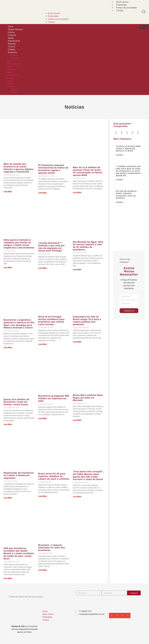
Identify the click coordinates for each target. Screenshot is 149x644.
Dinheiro (14, 55)
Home (11, 27)
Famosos (12, 35)
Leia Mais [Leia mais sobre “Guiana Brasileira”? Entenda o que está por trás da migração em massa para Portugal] (42, 268)
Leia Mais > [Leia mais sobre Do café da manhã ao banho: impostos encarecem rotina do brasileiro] (120, 202)
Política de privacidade (127, 8)
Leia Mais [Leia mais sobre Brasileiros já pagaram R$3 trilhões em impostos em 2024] (42, 418)
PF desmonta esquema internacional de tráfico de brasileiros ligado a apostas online (53, 169)
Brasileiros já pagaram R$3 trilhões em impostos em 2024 (54, 398)
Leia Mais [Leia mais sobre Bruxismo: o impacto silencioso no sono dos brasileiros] (42, 570)
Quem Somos (54, 13)
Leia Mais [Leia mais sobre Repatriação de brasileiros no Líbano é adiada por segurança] (8, 498)
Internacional (14, 41)
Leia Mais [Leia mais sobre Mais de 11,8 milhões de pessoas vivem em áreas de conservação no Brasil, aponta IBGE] (77, 193)
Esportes (12, 44)
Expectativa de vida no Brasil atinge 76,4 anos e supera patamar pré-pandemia (87, 321)
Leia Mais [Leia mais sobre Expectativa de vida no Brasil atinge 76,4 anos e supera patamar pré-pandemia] (77, 342)
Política (11, 32)
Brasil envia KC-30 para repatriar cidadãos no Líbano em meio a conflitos (54, 476)
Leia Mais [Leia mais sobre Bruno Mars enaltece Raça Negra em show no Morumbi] (77, 420)
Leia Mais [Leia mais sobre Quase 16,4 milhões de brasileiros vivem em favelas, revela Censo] (8, 424)
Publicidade (121, 5)
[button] (116, 133)
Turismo (11, 47)
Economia (12, 52)
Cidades (12, 49)
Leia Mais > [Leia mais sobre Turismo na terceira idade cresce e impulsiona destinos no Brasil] (120, 155)
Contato (120, 11)
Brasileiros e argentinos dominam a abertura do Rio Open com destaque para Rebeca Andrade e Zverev (19, 324)
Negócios (15, 58)
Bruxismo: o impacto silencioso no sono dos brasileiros (52, 548)
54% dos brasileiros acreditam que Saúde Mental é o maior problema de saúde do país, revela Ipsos (19, 553)
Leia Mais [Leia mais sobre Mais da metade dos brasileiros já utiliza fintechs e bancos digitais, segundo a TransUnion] (8, 192)
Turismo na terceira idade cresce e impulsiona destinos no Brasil (128, 148)
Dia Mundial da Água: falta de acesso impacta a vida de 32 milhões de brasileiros (88, 246)
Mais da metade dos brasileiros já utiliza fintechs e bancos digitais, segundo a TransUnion (19, 168)
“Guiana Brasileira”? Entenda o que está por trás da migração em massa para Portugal (51, 247)
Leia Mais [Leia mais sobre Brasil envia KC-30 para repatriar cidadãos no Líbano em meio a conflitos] (42, 496)
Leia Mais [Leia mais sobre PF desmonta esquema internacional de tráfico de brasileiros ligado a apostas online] (42, 193)
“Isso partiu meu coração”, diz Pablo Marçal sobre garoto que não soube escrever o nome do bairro (88, 475)
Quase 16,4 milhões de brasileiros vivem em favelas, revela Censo (17, 402)
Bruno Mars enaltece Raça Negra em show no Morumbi (88, 398)
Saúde (11, 38)
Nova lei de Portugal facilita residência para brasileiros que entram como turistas (51, 321)
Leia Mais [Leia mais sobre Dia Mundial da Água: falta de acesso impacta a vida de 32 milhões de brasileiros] (77, 270)
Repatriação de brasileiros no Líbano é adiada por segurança (19, 475)
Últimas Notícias (15, 29)
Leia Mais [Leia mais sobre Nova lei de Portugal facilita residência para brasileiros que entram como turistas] (42, 344)
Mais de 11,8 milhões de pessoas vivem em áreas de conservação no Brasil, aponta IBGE (88, 171)
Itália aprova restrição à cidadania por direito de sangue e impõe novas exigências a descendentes (19, 244)
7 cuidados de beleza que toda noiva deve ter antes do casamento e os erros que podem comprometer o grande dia (129, 171)
